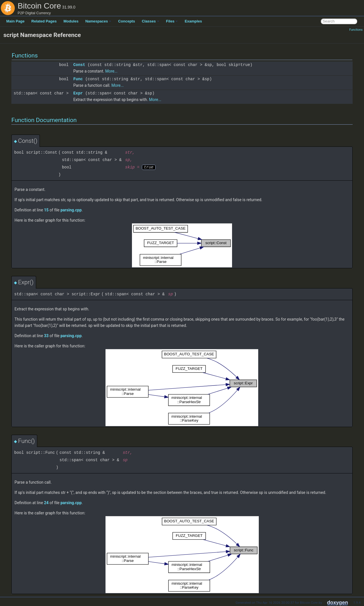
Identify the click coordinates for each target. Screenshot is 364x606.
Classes (151, 21)
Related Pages (44, 21)
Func (78, 79)
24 (46, 503)
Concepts (126, 21)
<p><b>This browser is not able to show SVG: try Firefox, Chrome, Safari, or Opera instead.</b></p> (182, 245)
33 (46, 336)
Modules (71, 21)
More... (111, 71)
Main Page (15, 21)
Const (79, 65)
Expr (78, 93)
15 (46, 210)
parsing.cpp (71, 210)
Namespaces (98, 21)
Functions (356, 30)
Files (172, 21)
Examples (193, 21)
